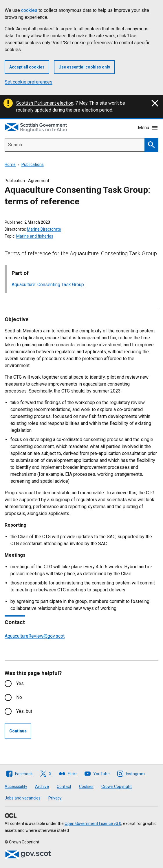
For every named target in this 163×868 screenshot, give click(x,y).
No (19, 697)
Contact (64, 786)
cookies (29, 10)
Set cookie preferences (29, 82)
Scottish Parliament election (45, 103)
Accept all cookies (27, 67)
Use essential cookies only (84, 67)
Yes (20, 683)
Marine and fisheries (35, 236)
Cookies (86, 786)
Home (10, 164)
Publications (33, 164)
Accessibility (16, 786)
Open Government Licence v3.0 (93, 823)
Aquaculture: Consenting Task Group (48, 285)
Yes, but (24, 711)
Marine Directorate (44, 229)
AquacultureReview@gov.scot (35, 636)
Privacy (55, 798)
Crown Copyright (117, 786)
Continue (18, 731)
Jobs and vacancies (23, 798)
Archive (42, 786)
